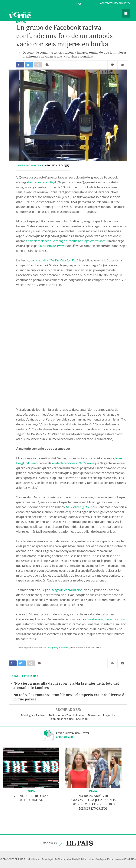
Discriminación (76, 715)
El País (17, 3)
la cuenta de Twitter (53, 246)
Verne (20, 15)
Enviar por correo (122, 65)
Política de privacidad (66, 859)
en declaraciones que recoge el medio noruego (66, 241)
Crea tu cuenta (122, 3)
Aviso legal (47, 859)
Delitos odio (56, 715)
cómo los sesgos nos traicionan (106, 619)
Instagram (52, 648)
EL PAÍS (79, 843)
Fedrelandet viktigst (42, 182)
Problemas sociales (62, 719)
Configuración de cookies (109, 859)
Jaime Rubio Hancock (29, 165)
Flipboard (63, 648)
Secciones (126, 13)
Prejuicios (109, 715)
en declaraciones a (73, 463)
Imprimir (112, 65)
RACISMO (21, 22)
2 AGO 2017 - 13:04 (56, 165)
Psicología (27, 715)
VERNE (31, 791)
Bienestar (94, 715)
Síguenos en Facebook (73, 3)
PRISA (133, 859)
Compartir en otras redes (38, 65)
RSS (125, 859)
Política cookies (86, 859)
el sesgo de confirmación (66, 590)
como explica (54, 260)
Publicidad (35, 859)
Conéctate (106, 3)
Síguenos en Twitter (80, 3)
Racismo (41, 715)
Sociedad (82, 719)
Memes (93, 791)
